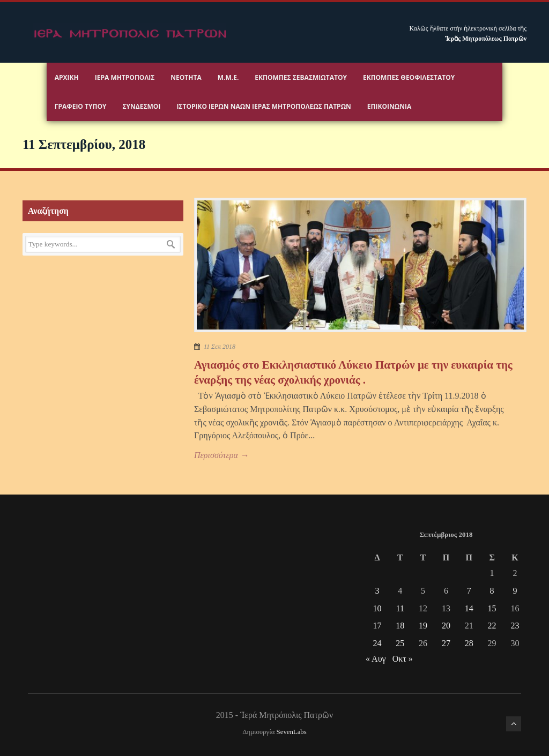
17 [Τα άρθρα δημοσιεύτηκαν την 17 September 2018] (377, 626)
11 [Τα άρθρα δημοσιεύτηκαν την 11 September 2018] (400, 608)
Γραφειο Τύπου (81, 106)
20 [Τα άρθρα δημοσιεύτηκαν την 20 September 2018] (446, 626)
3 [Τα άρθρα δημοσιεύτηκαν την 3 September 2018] (377, 591)
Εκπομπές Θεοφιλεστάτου (409, 77)
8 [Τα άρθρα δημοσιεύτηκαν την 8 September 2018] (492, 591)
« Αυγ (376, 659)
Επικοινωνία (389, 106)
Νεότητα (186, 77)
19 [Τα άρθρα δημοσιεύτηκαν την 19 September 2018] (423, 626)
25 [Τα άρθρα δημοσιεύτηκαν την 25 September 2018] (400, 643)
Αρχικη (67, 77)
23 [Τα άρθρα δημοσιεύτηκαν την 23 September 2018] (515, 626)
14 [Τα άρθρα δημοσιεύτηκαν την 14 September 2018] (469, 608)
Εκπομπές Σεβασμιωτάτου (301, 77)
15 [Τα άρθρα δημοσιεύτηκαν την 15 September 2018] (492, 608)
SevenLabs (292, 732)
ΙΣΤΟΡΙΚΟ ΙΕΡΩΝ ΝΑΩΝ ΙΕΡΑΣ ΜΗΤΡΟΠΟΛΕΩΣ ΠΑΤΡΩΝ (264, 106)
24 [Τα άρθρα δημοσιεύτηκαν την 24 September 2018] (377, 643)
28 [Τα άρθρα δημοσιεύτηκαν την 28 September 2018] (469, 643)
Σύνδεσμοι (141, 106)
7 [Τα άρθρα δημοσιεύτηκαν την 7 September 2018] (469, 591)
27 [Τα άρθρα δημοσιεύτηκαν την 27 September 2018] (446, 643)
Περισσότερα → (221, 455)
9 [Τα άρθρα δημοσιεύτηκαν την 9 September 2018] (515, 591)
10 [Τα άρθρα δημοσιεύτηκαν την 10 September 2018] (377, 608)
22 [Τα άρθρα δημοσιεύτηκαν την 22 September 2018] (492, 626)
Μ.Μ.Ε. (228, 77)
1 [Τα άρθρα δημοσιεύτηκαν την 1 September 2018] (492, 573)
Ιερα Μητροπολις (125, 77)
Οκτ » (403, 659)
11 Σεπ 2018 (220, 347)
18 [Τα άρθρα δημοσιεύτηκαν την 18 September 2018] (400, 626)
